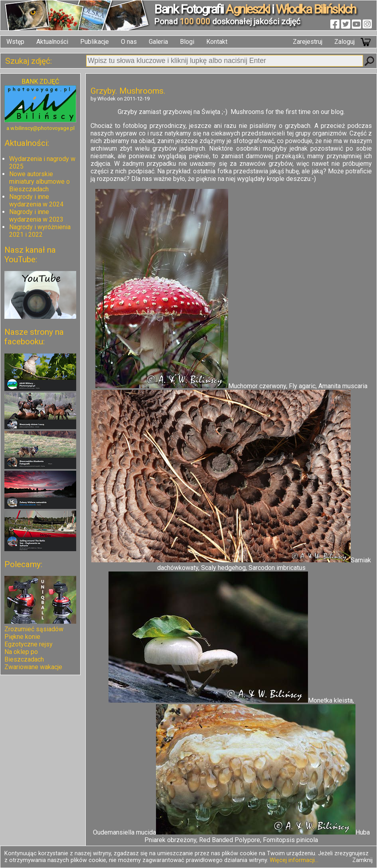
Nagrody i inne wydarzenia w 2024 (36, 200)
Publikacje (95, 42)
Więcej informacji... (294, 860)
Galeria (158, 42)
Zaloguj (344, 42)
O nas (129, 42)
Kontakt (217, 42)
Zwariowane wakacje (33, 667)
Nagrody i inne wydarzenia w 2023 (36, 216)
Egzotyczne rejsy (29, 644)
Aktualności (52, 42)
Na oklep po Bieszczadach (24, 656)
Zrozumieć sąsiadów (34, 629)
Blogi (187, 42)
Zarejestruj (308, 42)
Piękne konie (22, 637)
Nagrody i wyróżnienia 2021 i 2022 (40, 231)
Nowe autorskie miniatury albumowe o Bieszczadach (39, 182)
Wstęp (15, 42)
